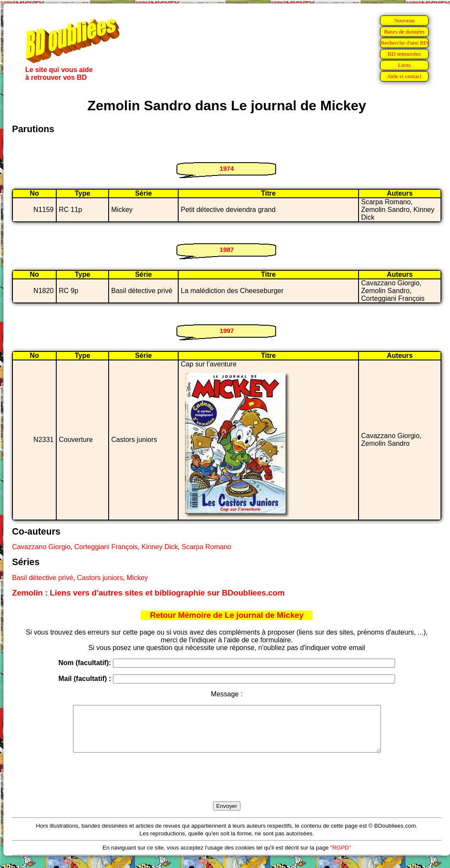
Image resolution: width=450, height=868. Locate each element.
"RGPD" (341, 857)
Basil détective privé (43, 578)
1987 (227, 250)
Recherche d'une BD (404, 43)
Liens (404, 65)
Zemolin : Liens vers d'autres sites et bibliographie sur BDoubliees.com (148, 593)
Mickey (137, 578)
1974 (227, 168)
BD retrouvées (404, 54)
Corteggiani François (106, 547)
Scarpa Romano (207, 547)
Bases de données (404, 32)
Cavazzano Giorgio (41, 547)
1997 (227, 331)
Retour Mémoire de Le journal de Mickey (227, 615)
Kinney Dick (159, 547)
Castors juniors (100, 578)
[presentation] (227, 787)
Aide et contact (404, 76)
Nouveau (404, 20)
